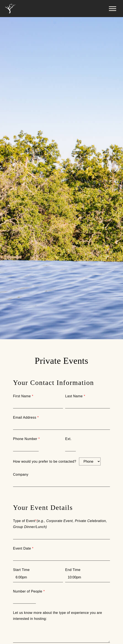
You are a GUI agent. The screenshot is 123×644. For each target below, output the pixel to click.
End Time (73, 570)
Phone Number (26, 439)
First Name (23, 396)
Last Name (75, 396)
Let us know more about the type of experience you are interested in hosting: (58, 616)
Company (21, 475)
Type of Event (60, 524)
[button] (113, 9)
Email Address (26, 417)
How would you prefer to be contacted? (45, 461)
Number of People (29, 591)
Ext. (68, 439)
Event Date (23, 548)
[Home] (10, 9)
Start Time (21, 570)
